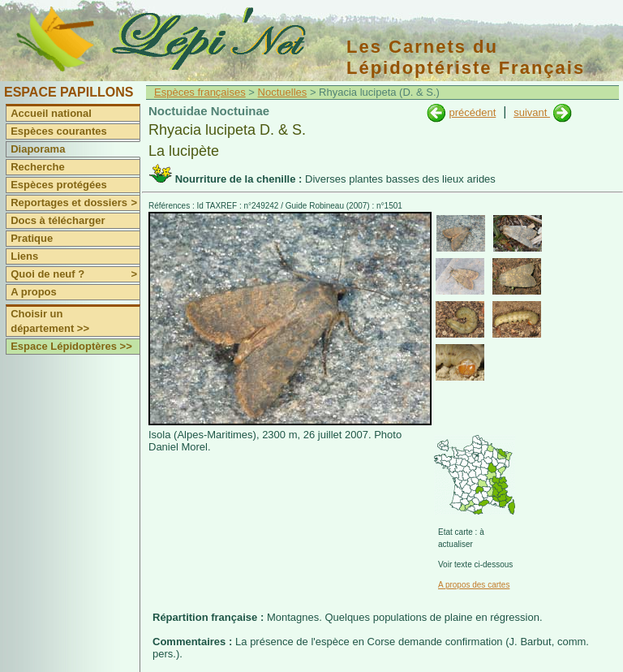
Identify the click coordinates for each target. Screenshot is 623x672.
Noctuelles (283, 92)
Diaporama (38, 149)
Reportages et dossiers (75, 203)
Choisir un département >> (50, 321)
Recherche (37, 167)
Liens (24, 256)
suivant (532, 112)
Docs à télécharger (58, 220)
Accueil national (51, 113)
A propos (34, 292)
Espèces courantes (59, 131)
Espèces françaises (200, 92)
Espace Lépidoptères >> (71, 346)
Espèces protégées (59, 185)
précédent (472, 112)
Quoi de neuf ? (75, 274)
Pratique (32, 238)
